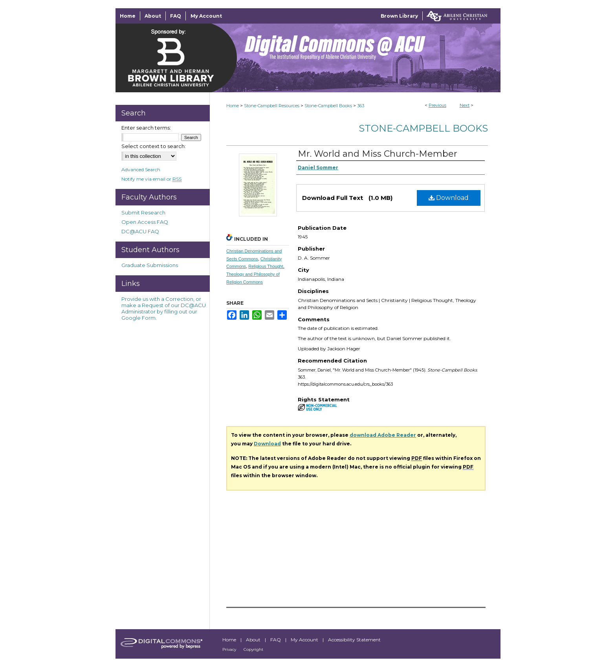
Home (233, 106)
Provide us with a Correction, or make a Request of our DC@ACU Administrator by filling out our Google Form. (164, 308)
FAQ (276, 640)
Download (449, 198)
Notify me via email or (151, 179)
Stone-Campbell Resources (272, 106)
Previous (437, 105)
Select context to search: (154, 146)
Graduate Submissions (150, 265)
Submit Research (143, 212)
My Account (305, 640)
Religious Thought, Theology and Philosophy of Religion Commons (255, 274)
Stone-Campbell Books (328, 106)
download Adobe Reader (383, 435)
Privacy (230, 649)
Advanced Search (141, 169)
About (254, 640)
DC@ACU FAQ (140, 231)
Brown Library (399, 16)
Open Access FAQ (145, 222)
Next (465, 105)
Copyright (253, 649)
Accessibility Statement (354, 640)
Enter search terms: (146, 128)
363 (361, 106)
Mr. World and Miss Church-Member (378, 154)
